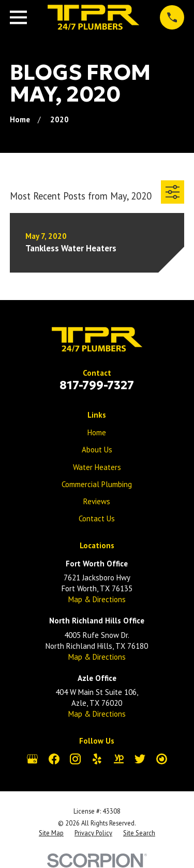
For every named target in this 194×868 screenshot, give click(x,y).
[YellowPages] (119, 759)
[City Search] (162, 759)
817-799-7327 (97, 385)
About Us (97, 450)
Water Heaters (97, 467)
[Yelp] (97, 759)
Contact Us (97, 518)
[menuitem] (51, 833)
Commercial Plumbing (97, 484)
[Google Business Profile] (32, 759)
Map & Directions (97, 599)
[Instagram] (75, 759)
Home (97, 432)
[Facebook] (54, 759)
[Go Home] (20, 119)
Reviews (97, 501)
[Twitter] (140, 759)
